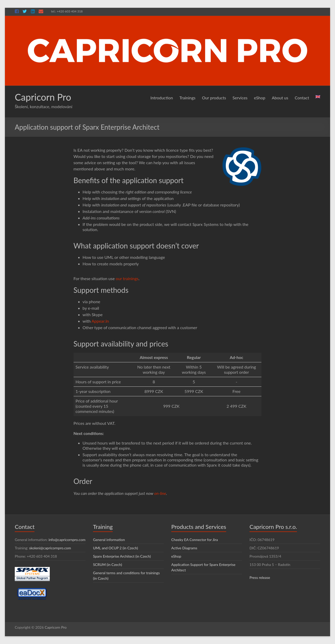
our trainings (127, 278)
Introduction (162, 98)
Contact (302, 98)
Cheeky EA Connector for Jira (195, 540)
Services (240, 98)
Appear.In (100, 321)
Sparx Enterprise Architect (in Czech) (122, 556)
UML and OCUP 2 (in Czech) (115, 548)
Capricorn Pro (43, 97)
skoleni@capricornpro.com (50, 548)
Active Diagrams (184, 548)
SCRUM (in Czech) (108, 565)
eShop (260, 98)
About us (280, 98)
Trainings (187, 98)
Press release (260, 577)
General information (109, 540)
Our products (214, 98)
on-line (160, 493)
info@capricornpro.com (67, 540)
